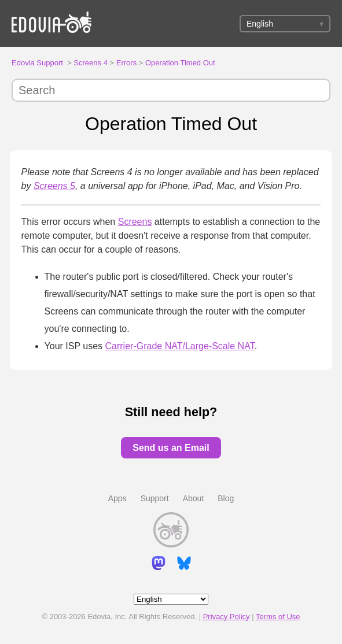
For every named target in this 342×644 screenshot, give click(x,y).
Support (155, 498)
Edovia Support (37, 63)
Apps (117, 498)
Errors (126, 63)
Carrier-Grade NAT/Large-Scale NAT (180, 346)
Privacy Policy (227, 617)
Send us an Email (171, 448)
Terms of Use (278, 617)
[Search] (171, 90)
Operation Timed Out (180, 63)
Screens (135, 222)
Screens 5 (54, 186)
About (194, 498)
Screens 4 (91, 63)
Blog (226, 498)
